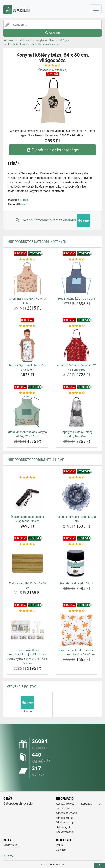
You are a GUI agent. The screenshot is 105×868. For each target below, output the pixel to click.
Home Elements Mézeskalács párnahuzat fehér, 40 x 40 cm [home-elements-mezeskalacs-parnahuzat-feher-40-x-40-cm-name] (76, 652)
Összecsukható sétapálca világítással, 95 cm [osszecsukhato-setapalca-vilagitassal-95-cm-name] (27, 519)
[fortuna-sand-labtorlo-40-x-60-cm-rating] (27, 544)
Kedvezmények (65, 832)
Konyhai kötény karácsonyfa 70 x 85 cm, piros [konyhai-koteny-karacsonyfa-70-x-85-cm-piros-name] (76, 368)
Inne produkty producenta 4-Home (35, 460)
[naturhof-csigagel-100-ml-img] (77, 563)
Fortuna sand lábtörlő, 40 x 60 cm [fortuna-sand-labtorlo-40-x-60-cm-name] (27, 586)
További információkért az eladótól (52, 220)
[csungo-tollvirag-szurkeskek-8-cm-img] (77, 497)
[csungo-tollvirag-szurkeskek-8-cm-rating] (77, 478)
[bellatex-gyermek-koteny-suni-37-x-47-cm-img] (27, 345)
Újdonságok (63, 827)
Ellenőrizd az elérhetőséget (52, 150)
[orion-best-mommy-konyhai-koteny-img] (27, 278)
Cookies (61, 850)
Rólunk (60, 845)
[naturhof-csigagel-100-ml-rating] (77, 544)
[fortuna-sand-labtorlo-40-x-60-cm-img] (27, 563)
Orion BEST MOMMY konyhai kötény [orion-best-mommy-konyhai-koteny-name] (27, 301)
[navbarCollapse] (96, 9)
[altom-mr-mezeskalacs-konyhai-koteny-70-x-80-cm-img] (27, 412)
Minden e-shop (65, 823)
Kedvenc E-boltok (21, 687)
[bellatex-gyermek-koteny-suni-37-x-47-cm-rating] (27, 326)
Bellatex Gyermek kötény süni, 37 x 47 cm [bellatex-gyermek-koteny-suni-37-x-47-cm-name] (27, 368)
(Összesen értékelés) (53, 70)
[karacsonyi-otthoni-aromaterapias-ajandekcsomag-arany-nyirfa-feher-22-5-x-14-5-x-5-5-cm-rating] (27, 611)
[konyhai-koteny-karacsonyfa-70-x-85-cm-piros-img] (77, 345)
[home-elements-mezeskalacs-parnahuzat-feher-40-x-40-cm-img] (77, 630)
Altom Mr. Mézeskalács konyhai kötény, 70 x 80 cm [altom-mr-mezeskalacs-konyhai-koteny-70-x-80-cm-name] (27, 434)
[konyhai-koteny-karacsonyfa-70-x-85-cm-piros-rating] (77, 326)
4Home (21, 204)
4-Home (23, 200)
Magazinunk (11, 845)
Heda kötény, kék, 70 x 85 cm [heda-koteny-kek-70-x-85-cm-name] (77, 299)
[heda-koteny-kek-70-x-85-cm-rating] (77, 260)
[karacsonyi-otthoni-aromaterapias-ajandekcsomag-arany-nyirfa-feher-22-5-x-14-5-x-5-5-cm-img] (27, 630)
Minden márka (65, 818)
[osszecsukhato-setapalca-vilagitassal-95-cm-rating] (27, 478)
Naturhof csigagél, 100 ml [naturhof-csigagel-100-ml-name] (76, 583)
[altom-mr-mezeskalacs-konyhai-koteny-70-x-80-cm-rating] (27, 393)
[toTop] (99, 865)
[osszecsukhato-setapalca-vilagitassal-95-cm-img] (27, 497)
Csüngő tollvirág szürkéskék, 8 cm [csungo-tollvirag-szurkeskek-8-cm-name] (77, 519)
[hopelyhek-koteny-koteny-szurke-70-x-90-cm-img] (77, 412)
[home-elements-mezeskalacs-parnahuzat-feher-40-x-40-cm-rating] (77, 611)
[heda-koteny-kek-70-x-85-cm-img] (77, 278)
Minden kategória (66, 813)
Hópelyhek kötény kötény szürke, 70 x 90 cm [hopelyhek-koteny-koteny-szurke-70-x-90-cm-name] (77, 434)
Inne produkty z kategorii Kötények (36, 242)
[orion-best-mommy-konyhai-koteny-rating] (27, 260)
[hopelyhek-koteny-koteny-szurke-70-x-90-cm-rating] (77, 393)
